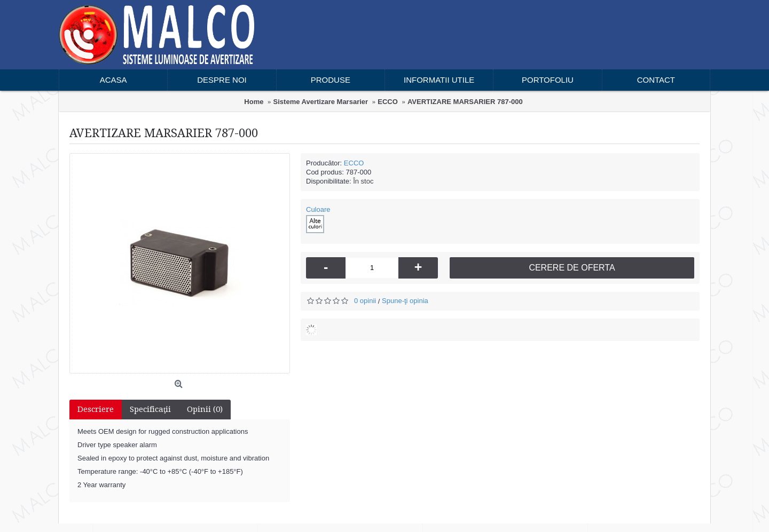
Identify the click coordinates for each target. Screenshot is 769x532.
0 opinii (365, 301)
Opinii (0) (205, 409)
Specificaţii (150, 409)
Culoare (318, 209)
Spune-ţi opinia (405, 301)
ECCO (354, 163)
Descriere (96, 409)
